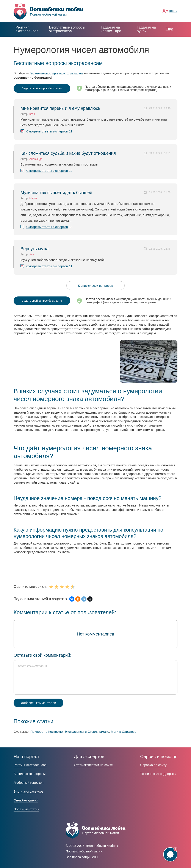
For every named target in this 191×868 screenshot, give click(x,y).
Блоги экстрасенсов (29, 791)
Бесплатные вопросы (30, 774)
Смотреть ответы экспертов (47, 131)
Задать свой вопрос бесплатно (42, 88)
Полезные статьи (26, 809)
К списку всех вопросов (96, 286)
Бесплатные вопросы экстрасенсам (56, 73)
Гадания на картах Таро (111, 29)
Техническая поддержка (158, 774)
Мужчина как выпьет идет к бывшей (56, 193)
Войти (173, 11)
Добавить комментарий (38, 703)
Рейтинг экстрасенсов (27, 29)
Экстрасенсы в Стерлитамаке (87, 732)
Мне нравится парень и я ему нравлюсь (60, 108)
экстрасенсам (67, 29)
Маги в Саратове (124, 732)
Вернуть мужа (34, 249)
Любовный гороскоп (28, 783)
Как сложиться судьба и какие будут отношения (68, 153)
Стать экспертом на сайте (93, 765)
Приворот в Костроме (47, 732)
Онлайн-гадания (26, 800)
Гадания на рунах (146, 29)
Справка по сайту (153, 765)
